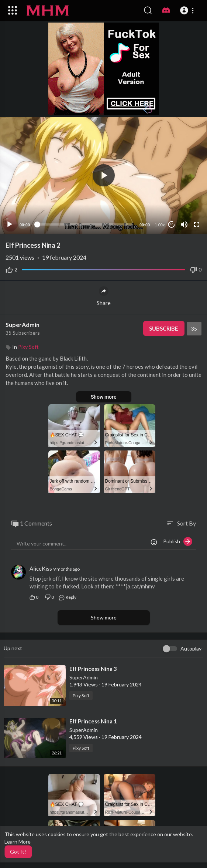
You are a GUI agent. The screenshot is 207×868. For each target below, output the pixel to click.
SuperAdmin (23, 325)
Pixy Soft (28, 347)
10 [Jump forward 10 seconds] (172, 224)
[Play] (10, 224)
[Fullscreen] (197, 224)
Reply (67, 597)
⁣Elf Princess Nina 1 (93, 721)
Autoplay (191, 649)
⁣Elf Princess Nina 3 (93, 669)
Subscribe (164, 328)
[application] (103, 175)
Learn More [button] (18, 842)
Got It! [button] (18, 852)
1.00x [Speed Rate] (160, 225)
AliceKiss (41, 568)
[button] (188, 10)
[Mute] (184, 224)
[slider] (85, 224)
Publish (178, 541)
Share (104, 296)
